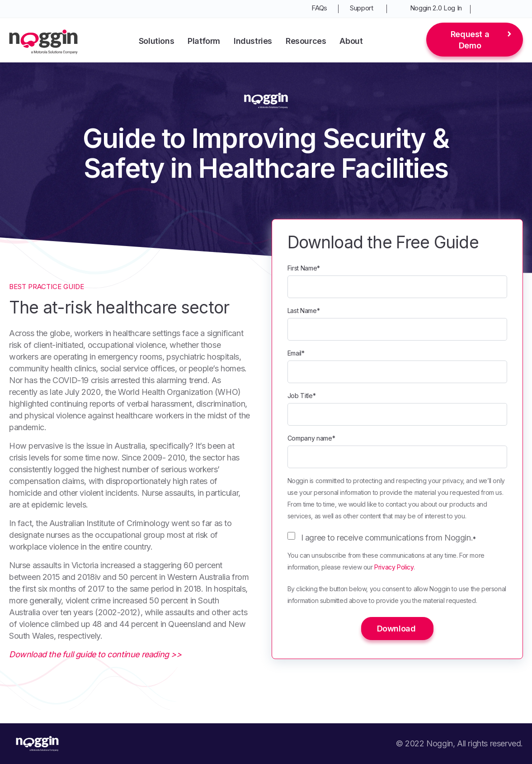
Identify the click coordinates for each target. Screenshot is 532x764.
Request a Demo (470, 40)
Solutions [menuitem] (156, 41)
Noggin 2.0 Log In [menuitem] (436, 8)
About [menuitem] (351, 41)
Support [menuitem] (362, 8)
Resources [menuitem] (306, 41)
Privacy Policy (394, 567)
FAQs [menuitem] (319, 8)
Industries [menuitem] (253, 41)
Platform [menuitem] (204, 41)
